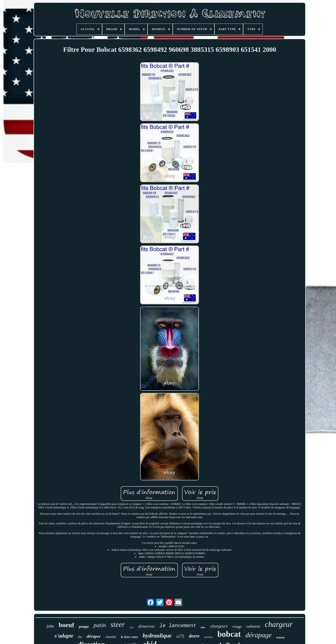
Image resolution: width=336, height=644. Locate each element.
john (50, 626)
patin (100, 625)
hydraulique (157, 636)
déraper (94, 636)
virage (237, 627)
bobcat (229, 634)
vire (131, 627)
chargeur (279, 624)
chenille (111, 637)
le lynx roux (129, 637)
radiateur (253, 626)
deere (194, 636)
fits (80, 637)
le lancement (178, 626)
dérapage (259, 635)
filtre (203, 627)
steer (118, 624)
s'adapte (64, 636)
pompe (84, 627)
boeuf (66, 625)
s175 (180, 636)
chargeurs (219, 626)
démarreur (147, 626)
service (209, 637)
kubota (280, 638)
